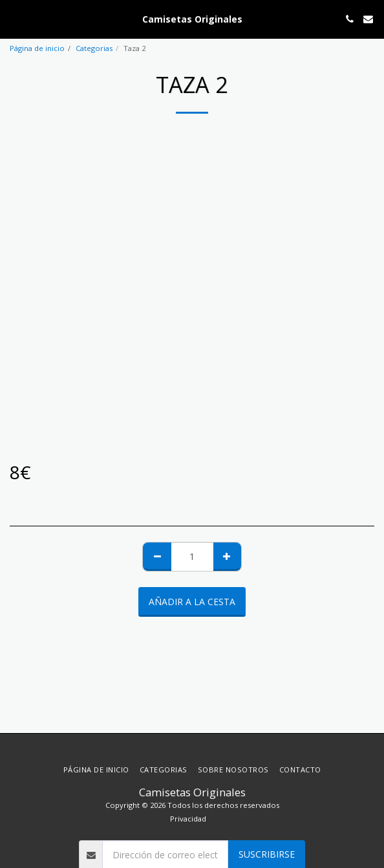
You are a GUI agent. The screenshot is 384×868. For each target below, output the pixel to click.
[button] (14, 18)
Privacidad (188, 819)
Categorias (94, 48)
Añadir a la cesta (192, 602)
